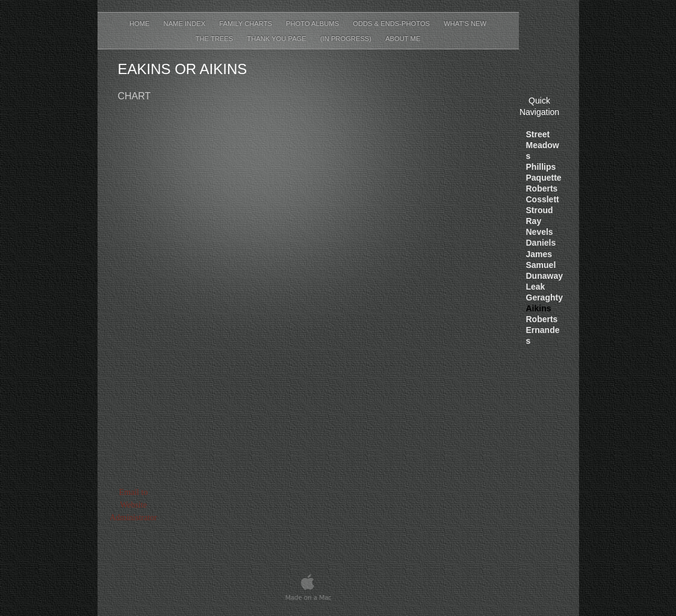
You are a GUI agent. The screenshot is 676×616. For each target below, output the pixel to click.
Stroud (540, 210)
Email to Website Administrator (133, 505)
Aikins (539, 308)
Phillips (541, 167)
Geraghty (544, 297)
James (539, 254)
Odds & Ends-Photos (392, 23)
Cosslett (543, 199)
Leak (536, 287)
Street (538, 134)
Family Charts (247, 23)
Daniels (541, 243)
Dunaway (544, 276)
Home (141, 23)
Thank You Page (278, 39)
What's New (465, 23)
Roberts (542, 188)
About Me (403, 39)
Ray (534, 221)
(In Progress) (347, 39)
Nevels (540, 232)
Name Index (186, 23)
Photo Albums (313, 23)
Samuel (541, 265)
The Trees (216, 39)
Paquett (544, 178)
